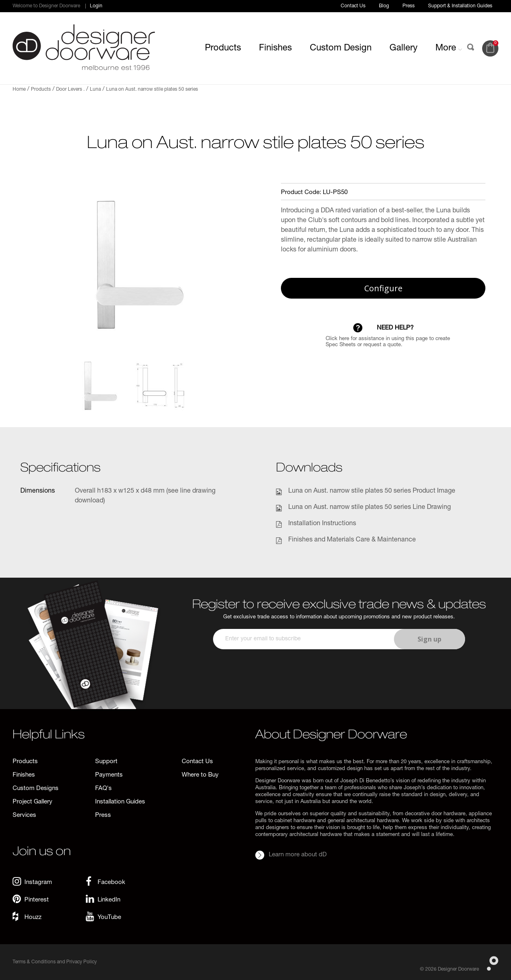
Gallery (403, 48)
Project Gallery (33, 802)
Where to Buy (200, 775)
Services (24, 815)
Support (106, 762)
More (449, 48)
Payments (109, 775)
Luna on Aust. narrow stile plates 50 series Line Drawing (370, 508)
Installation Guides (120, 802)
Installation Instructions (322, 524)
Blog (384, 6)
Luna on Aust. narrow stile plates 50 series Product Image (372, 491)
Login (96, 6)
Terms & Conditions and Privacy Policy (55, 962)
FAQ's (103, 789)
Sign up (429, 639)
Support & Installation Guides (460, 6)
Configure (383, 288)
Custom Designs (36, 789)
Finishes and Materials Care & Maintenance (352, 540)
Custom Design (341, 48)
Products (223, 48)
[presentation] (338, 673)
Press (409, 6)
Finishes (275, 48)
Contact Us (353, 6)
